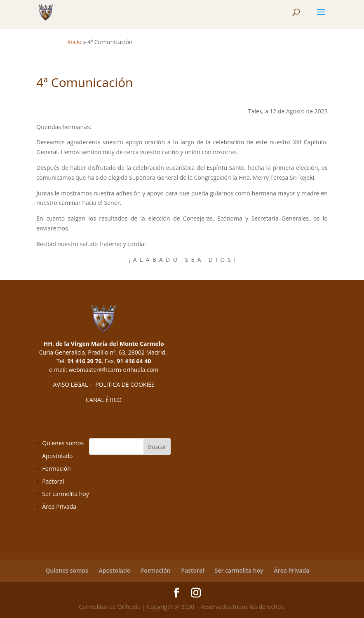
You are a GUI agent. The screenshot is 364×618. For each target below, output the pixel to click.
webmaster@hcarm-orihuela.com (113, 370)
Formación (56, 469)
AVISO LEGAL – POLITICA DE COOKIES (104, 384)
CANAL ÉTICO (104, 400)
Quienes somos (63, 443)
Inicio (74, 42)
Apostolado (57, 456)
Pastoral (53, 481)
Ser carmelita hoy (65, 494)
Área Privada (59, 506)
